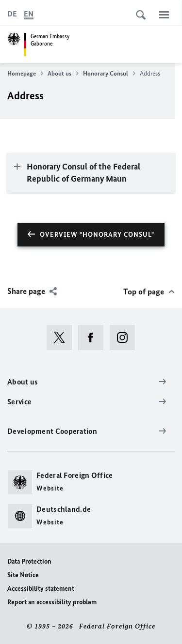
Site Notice (23, 575)
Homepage (25, 74)
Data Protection (29, 561)
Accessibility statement (41, 589)
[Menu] (164, 15)
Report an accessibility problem (52, 602)
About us (63, 74)
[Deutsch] (12, 14)
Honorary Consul (109, 74)
